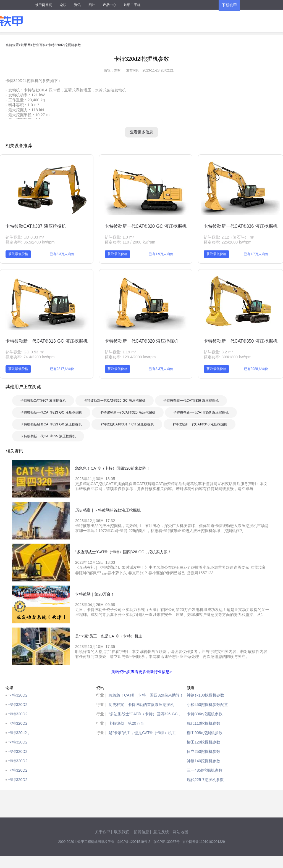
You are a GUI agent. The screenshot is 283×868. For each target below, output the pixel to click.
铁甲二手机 (132, 5)
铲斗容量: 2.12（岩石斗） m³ (229, 237)
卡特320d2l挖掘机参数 (64, 45)
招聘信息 (141, 832)
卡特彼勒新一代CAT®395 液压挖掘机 (48, 436)
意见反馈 (161, 832)
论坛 (63, 5)
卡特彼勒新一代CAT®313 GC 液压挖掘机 (46, 341)
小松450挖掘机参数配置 (207, 705)
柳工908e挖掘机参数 (205, 733)
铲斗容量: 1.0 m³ (119, 237)
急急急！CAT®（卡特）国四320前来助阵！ (146, 695)
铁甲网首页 (44, 5)
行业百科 (39, 45)
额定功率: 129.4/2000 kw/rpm (130, 357)
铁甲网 (26, 45)
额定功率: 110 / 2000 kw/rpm (130, 242)
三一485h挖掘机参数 (205, 770)
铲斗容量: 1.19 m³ (120, 352)
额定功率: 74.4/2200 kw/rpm (30, 357)
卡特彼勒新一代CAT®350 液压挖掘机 (241, 341)
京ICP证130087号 (166, 842)
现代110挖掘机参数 (204, 723)
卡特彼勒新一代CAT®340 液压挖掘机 (200, 424)
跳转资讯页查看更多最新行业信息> (141, 672)
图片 (92, 5)
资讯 (77, 5)
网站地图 (180, 832)
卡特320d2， (19, 733)
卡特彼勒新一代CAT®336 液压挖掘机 (241, 226)
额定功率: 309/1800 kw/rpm (228, 357)
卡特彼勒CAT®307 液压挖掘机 (36, 226)
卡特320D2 (18, 695)
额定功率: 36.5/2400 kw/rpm (30, 242)
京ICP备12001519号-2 (133, 842)
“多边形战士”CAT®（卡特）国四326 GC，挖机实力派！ (148, 714)
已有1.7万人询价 (256, 254)
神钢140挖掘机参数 (204, 761)
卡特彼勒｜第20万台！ (128, 723)
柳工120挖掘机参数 (204, 742)
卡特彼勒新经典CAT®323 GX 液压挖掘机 (51, 424)
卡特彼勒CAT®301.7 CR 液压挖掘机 (127, 424)
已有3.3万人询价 (62, 254)
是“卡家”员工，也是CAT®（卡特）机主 (142, 733)
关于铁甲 (103, 832)
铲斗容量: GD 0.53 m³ (25, 352)
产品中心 (109, 5)
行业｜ (102, 695)
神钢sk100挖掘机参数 (205, 695)
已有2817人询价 (62, 369)
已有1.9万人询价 (161, 254)
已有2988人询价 (256, 369)
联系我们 (122, 832)
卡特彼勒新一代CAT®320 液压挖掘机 (142, 341)
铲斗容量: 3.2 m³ (218, 352)
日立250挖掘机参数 (204, 751)
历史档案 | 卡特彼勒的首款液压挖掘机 (141, 705)
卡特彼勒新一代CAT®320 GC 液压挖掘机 (146, 226)
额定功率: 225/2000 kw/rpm (228, 242)
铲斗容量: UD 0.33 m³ (25, 237)
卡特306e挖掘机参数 (205, 714)
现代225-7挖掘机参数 (205, 780)
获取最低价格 (18, 254)
